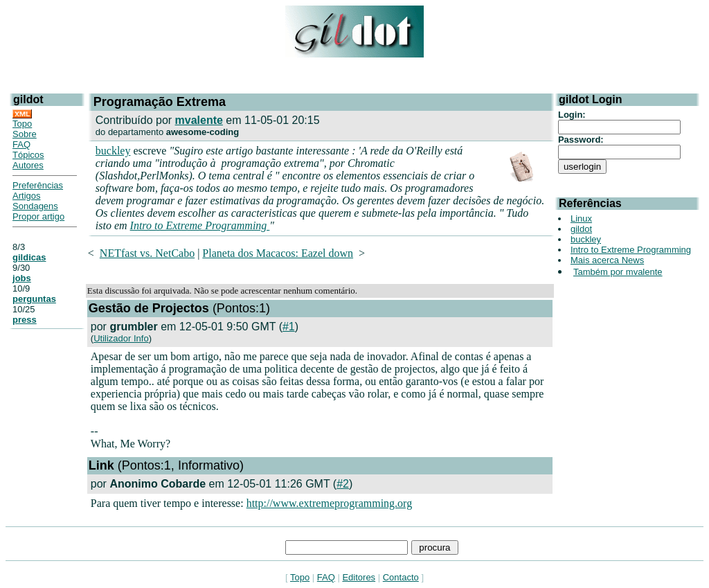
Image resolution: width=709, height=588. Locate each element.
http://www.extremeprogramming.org (330, 503)
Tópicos (28, 155)
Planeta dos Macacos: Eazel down (278, 253)
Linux (581, 219)
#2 (343, 484)
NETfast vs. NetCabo (147, 253)
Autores (28, 165)
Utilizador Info (121, 338)
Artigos (26, 196)
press (25, 320)
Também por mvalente (618, 272)
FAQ (21, 144)
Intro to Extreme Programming (200, 225)
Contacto (401, 577)
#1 (289, 327)
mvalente (199, 120)
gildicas (29, 257)
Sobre (25, 134)
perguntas (34, 299)
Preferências (38, 185)
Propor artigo (38, 216)
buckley (113, 151)
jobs (22, 278)
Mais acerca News (607, 260)
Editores (359, 577)
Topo (22, 124)
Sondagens (35, 206)
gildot (581, 229)
